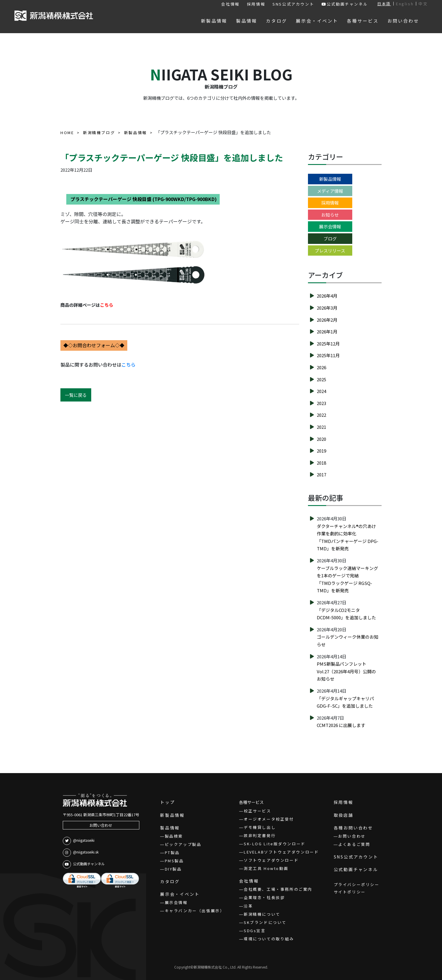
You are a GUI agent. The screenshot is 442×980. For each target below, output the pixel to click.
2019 (321, 451)
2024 (321, 391)
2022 (321, 415)
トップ (167, 802)
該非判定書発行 (260, 835)
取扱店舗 (344, 815)
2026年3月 (327, 308)
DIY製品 (173, 869)
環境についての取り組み (269, 939)
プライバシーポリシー (357, 884)
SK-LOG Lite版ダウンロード (275, 844)
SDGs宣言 (255, 931)
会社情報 (230, 4)
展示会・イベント (180, 894)
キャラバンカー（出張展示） (195, 911)
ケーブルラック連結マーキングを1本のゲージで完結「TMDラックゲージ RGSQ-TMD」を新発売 (347, 579)
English (405, 4)
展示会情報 (330, 226)
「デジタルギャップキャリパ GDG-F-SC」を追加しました (348, 702)
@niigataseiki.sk (81, 853)
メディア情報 (330, 191)
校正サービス (258, 811)
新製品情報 (330, 179)
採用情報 (256, 4)
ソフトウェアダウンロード (271, 860)
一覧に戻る (76, 395)
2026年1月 (327, 332)
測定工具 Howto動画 (266, 868)
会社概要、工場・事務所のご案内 (278, 889)
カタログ (170, 881)
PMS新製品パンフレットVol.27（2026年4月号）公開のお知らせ (346, 671)
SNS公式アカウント (293, 4)
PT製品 (172, 852)
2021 (321, 427)
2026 (321, 367)
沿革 (248, 906)
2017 (321, 474)
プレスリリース (330, 251)
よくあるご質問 (354, 844)
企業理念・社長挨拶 (264, 897)
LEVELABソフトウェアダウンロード (281, 852)
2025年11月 (328, 355)
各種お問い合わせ (353, 828)
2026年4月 (327, 296)
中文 (423, 4)
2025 (321, 379)
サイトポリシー (350, 892)
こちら (128, 365)
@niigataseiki (79, 841)
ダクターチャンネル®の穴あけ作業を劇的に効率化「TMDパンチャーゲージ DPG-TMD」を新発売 (348, 537)
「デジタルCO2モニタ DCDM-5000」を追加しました (346, 614)
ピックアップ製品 (183, 844)
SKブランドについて (265, 922)
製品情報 (170, 828)
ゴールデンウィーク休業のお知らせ (348, 641)
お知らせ (330, 215)
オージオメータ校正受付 (269, 819)
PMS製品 (174, 861)
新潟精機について (262, 914)
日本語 (384, 4)
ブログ (330, 238)
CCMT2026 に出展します (341, 725)
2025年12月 (328, 344)
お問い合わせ (101, 825)
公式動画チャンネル (345, 4)
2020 (321, 439)
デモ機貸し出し (260, 827)
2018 (321, 463)
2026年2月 (327, 320)
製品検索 (174, 836)
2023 (321, 403)
